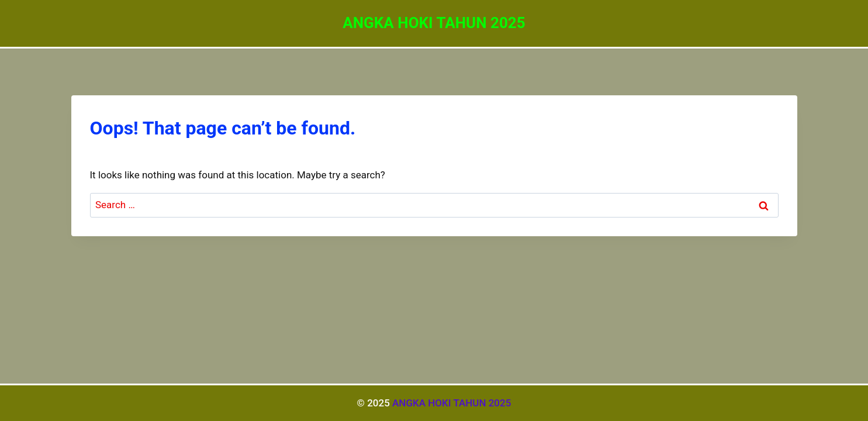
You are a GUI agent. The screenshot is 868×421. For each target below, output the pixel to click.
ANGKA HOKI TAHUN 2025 (452, 403)
